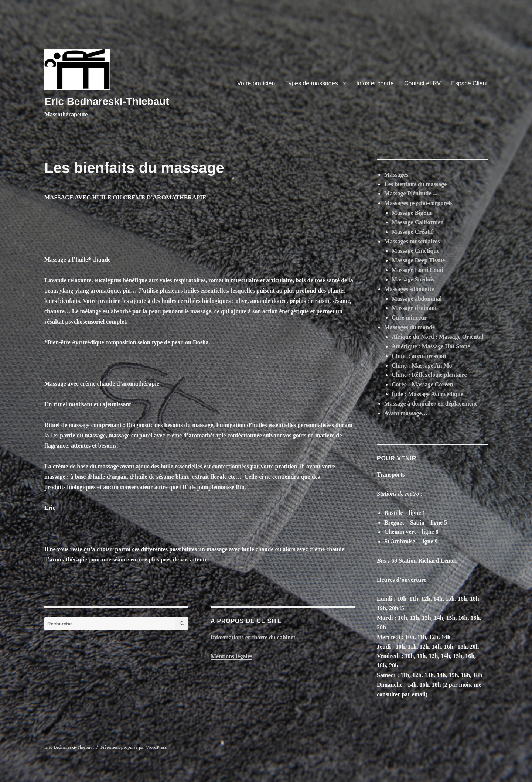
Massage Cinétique (415, 251)
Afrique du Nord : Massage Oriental (437, 337)
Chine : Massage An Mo (422, 366)
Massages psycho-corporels (418, 203)
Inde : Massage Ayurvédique (427, 394)
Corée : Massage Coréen (422, 384)
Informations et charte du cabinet (253, 637)
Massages (396, 175)
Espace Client (469, 83)
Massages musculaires (412, 241)
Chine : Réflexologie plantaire (429, 375)
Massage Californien (418, 222)
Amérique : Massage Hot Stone (431, 346)
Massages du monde (410, 327)
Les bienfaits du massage (415, 184)
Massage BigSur (412, 213)
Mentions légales (231, 656)
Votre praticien (256, 83)
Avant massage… (406, 413)
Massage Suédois (413, 279)
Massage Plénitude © (411, 193)
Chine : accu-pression (419, 356)
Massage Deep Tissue (418, 260)
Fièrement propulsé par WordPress (134, 747)
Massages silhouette (409, 289)
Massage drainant (414, 308)
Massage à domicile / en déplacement (431, 404)
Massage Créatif (412, 232)
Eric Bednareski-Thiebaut (107, 101)
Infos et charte (375, 83)
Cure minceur (409, 317)
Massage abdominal (417, 299)
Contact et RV (422, 83)
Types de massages (311, 83)
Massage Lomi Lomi (417, 270)
